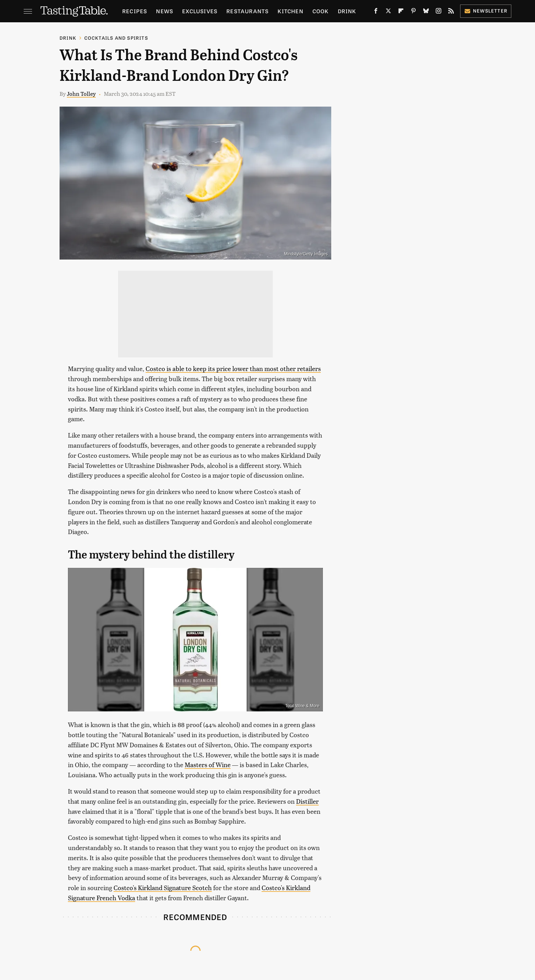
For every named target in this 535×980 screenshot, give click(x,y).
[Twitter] (388, 12)
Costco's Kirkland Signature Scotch (163, 888)
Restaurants (247, 11)
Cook (321, 11)
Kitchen (290, 11)
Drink (347, 11)
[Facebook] (376, 12)
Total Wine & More (302, 706)
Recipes (135, 11)
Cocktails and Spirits (116, 38)
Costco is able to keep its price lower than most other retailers (233, 368)
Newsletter (486, 11)
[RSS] (451, 12)
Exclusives (200, 11)
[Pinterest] (413, 12)
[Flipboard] (401, 12)
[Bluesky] (426, 12)
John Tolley (81, 94)
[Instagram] (439, 12)
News (165, 11)
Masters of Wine (208, 765)
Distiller (307, 801)
